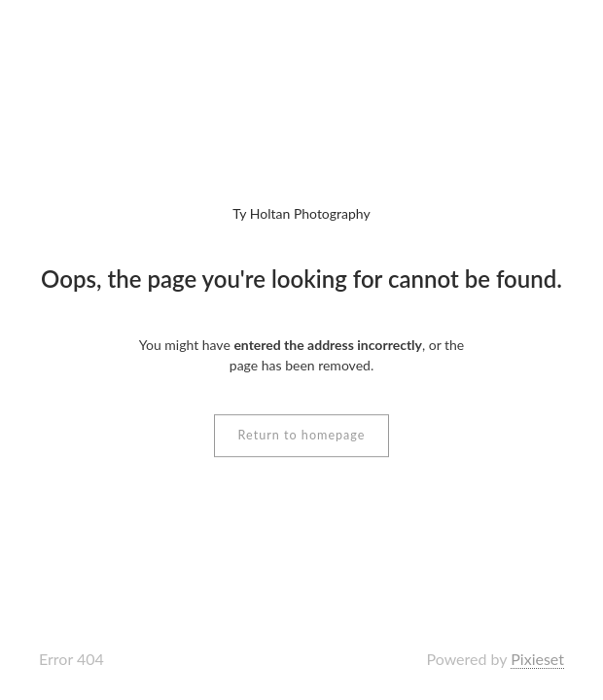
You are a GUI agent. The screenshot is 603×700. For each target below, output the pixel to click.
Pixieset (537, 659)
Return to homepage (302, 435)
